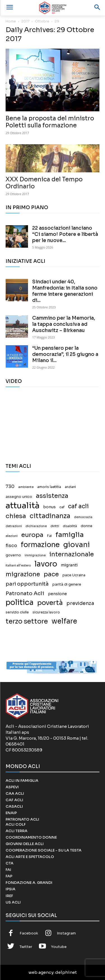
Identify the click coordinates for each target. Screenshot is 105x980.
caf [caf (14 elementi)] (62, 507)
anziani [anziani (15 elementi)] (70, 487)
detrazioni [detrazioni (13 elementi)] (14, 526)
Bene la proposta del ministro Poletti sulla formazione (50, 122)
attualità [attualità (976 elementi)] (23, 506)
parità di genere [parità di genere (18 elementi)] (67, 584)
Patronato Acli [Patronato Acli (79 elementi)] (25, 593)
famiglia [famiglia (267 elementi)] (70, 535)
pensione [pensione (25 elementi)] (57, 594)
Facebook (29, 933)
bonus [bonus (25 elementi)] (49, 507)
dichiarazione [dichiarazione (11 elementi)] (36, 526)
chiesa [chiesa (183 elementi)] (16, 516)
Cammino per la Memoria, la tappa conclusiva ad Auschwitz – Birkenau (64, 324)
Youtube (59, 947)
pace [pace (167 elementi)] (51, 574)
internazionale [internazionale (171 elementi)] (72, 554)
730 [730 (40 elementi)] (10, 487)
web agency (41, 972)
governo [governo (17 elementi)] (13, 555)
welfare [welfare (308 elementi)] (64, 621)
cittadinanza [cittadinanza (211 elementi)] (50, 516)
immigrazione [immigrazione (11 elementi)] (35, 555)
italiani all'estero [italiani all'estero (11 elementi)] (18, 565)
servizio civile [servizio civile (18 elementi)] (17, 612)
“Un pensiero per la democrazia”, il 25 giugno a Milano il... (65, 354)
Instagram (66, 933)
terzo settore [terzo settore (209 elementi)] (27, 621)
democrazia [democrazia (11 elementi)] (83, 517)
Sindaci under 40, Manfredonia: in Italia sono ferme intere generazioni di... (65, 291)
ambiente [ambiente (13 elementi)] (26, 487)
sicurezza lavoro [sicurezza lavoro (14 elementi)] (46, 612)
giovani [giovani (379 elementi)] (77, 545)
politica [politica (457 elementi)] (20, 603)
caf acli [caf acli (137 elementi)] (78, 506)
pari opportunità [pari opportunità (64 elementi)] (27, 584)
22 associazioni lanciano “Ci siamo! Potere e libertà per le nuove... (65, 234)
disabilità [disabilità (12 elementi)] (70, 526)
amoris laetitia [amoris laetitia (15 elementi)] (49, 487)
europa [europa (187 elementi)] (32, 535)
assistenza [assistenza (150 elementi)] (52, 496)
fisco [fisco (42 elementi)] (11, 546)
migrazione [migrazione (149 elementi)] (23, 574)
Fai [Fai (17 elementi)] (49, 536)
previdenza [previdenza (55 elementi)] (80, 603)
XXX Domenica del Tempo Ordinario (44, 183)
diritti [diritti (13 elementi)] (55, 526)
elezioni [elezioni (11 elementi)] (12, 536)
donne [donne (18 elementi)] (87, 526)
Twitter (26, 947)
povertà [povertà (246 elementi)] (50, 603)
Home (11, 21)
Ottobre (42, 21)
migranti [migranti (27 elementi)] (69, 565)
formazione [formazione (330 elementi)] (40, 545)
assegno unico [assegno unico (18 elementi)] (19, 497)
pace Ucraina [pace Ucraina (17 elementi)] (74, 575)
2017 (25, 21)
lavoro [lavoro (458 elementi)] (46, 564)
